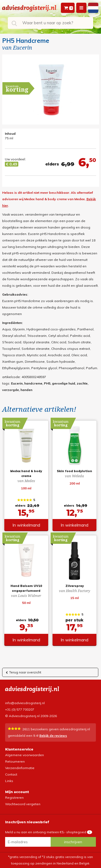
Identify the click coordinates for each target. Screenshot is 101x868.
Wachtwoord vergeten (23, 804)
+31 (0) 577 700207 (20, 709)
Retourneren (15, 761)
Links (9, 781)
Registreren (14, 798)
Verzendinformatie (20, 768)
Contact (11, 774)
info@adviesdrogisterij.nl (25, 703)
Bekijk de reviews (53, 736)
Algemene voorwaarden (25, 755)
